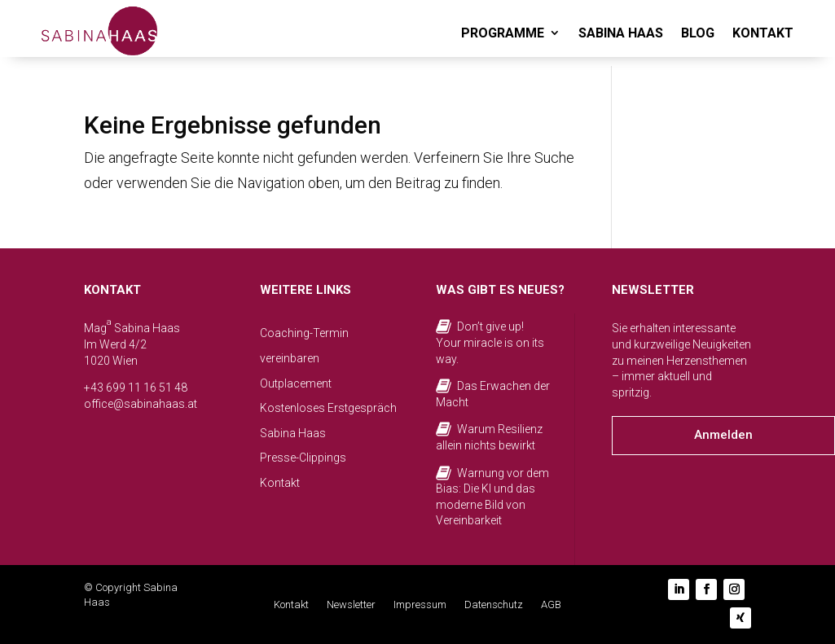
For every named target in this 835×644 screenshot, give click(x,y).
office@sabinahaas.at (141, 404)
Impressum (420, 605)
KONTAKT (763, 33)
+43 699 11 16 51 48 (136, 388)
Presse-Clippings (303, 458)
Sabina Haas (293, 433)
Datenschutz (494, 605)
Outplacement (296, 383)
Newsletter (351, 605)
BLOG (698, 33)
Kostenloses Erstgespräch (328, 408)
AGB (551, 605)
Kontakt (280, 483)
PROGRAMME (503, 33)
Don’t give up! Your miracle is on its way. (490, 342)
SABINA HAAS (621, 33)
